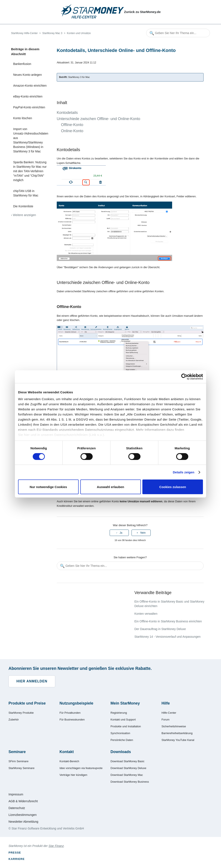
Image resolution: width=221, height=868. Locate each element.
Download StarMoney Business (130, 782)
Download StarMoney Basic (127, 761)
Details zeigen (183, 472)
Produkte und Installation (126, 726)
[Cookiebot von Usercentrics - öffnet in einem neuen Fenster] (184, 377)
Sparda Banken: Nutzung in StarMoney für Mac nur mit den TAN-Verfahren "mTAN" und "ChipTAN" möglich (30, 171)
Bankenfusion (22, 64)
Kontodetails (67, 113)
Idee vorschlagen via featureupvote (81, 768)
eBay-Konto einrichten (28, 96)
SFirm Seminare (18, 761)
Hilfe (166, 703)
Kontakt (67, 752)
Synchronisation (120, 733)
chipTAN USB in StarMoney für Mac (26, 193)
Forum (166, 720)
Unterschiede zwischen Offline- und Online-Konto (98, 119)
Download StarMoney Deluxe (128, 768)
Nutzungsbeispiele (76, 703)
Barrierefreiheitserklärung (177, 733)
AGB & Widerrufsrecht (23, 801)
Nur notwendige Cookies (48, 487)
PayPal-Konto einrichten (29, 107)
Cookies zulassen (173, 487)
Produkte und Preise (27, 703)
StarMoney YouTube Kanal (178, 740)
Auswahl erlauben (110, 487)
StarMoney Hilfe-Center (24, 33)
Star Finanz (56, 846)
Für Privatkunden (70, 713)
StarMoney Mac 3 (52, 33)
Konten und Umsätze (79, 33)
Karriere (17, 859)
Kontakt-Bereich (69, 761)
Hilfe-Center (169, 713)
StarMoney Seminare (21, 768)
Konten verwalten (146, 614)
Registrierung (119, 713)
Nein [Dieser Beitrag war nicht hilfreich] (143, 533)
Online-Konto (72, 131)
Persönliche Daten (122, 740)
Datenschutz (17, 808)
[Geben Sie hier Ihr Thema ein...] (178, 33)
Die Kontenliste (23, 206)
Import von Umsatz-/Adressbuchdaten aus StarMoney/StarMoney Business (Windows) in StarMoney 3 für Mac (31, 140)
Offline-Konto (72, 125)
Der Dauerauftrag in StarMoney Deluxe (160, 629)
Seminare (17, 752)
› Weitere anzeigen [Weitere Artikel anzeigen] (23, 215)
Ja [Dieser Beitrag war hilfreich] (121, 533)
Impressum (16, 794)
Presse (15, 853)
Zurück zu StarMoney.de (142, 12)
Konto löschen (23, 118)
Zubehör (14, 720)
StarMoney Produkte (21, 713)
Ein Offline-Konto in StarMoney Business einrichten (168, 621)
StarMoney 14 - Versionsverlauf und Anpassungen (167, 637)
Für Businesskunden (72, 720)
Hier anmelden (32, 681)
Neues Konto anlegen (28, 75)
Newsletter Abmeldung (23, 822)
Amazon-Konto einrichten (30, 86)
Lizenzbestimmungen (23, 815)
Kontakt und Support (123, 720)
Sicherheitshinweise (174, 726)
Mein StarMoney (125, 703)
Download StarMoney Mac (127, 775)
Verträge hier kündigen (73, 775)
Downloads (121, 752)
